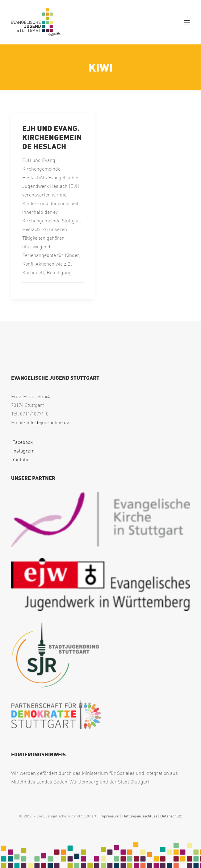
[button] (187, 22)
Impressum (109, 816)
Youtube (20, 459)
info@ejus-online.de (48, 422)
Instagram (23, 451)
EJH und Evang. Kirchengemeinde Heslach (52, 137)
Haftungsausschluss (140, 816)
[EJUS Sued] (36, 22)
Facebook (22, 442)
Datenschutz (171, 816)
